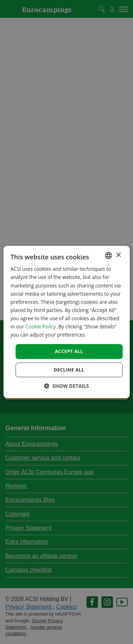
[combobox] (109, 255)
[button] (66, 386)
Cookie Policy (41, 326)
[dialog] (66, 322)
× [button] (118, 255)
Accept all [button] (69, 351)
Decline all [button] (69, 370)
